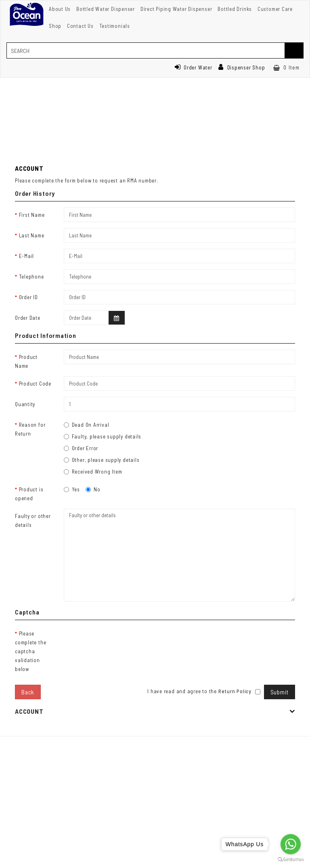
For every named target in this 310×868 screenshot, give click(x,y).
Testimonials (115, 26)
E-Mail (27, 256)
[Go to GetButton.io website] (291, 860)
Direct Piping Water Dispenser (176, 9)
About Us (60, 9)
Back (28, 692)
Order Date (28, 318)
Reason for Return (30, 429)
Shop (55, 26)
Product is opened (29, 494)
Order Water (193, 67)
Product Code (35, 384)
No (93, 489)
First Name (32, 215)
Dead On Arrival (87, 425)
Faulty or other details (33, 520)
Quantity (25, 404)
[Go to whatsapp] (291, 844)
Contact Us (80, 26)
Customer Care (275, 9)
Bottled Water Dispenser (106, 9)
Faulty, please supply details (103, 436)
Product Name (26, 361)
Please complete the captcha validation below (30, 651)
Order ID (28, 297)
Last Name (32, 235)
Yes (72, 489)
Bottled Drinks (235, 9)
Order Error (81, 448)
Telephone (31, 277)
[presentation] (125, 642)
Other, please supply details (102, 460)
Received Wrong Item (93, 472)
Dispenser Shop (242, 67)
